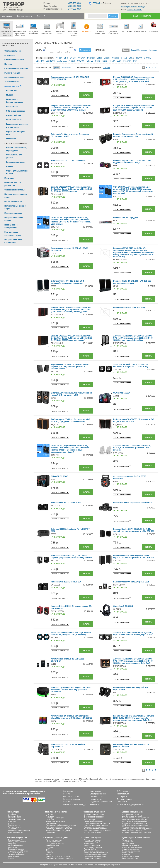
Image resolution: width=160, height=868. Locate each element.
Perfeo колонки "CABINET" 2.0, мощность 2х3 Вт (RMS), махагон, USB (134, 420)
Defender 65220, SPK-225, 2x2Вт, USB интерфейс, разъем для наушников (67, 282)
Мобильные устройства (33, 28)
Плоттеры (50, 847)
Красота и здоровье (130, 858)
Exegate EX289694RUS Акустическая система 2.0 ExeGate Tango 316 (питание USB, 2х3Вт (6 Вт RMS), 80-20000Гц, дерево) (71, 189)
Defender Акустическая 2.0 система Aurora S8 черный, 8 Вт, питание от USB (71, 394)
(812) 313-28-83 (75, 6)
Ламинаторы (89, 844)
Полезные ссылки (124, 799)
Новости (67, 794)
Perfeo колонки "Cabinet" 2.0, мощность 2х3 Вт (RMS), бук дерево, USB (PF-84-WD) (71, 420)
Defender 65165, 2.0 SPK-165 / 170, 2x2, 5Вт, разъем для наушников (132, 282)
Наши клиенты (96, 799)
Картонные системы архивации (96, 853)
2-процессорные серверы (94, 816)
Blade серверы (90, 820)
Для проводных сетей (131, 814)
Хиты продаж (95, 791)
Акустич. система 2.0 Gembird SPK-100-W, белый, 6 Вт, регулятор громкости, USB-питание (132, 448)
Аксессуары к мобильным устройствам (61, 825)
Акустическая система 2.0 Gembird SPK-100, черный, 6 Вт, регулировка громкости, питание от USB (71, 367)
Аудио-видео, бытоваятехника (73, 29)
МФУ (48, 849)
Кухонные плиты (129, 844)
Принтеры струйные (54, 842)
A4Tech (59, 58)
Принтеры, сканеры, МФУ (57, 838)
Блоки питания (13, 856)
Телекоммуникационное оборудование (137, 829)
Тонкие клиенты (14, 825)
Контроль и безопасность (132, 831)
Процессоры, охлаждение (94, 827)
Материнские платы (15, 845)
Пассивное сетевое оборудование (136, 818)
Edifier (99, 58)
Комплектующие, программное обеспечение (20, 29)
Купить (86, 95)
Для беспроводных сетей (132, 816)
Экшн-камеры (51, 823)
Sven (119, 61)
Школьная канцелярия (93, 858)
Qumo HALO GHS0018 (123, 606)
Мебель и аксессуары (93, 840)
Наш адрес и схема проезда (133, 7)
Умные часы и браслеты (55, 821)
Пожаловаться (123, 794)
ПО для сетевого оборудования (135, 823)
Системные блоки (14, 816)
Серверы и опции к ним (94, 812)
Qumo (98, 61)
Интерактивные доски (93, 842)
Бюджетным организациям (101, 802)
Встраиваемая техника (131, 851)
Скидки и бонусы (97, 797)
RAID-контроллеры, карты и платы (98, 831)
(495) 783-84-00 (75, 3)
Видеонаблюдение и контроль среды (137, 832)
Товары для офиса (60, 28)
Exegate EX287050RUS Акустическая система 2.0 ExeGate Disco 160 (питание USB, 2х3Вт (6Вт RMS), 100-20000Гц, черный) (134, 108)
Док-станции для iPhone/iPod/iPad (59, 829)
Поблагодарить (123, 791)
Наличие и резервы (71, 799)
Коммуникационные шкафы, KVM (97, 823)
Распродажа (87, 27)
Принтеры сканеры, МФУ (47, 28)
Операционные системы (17, 842)
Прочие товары (140, 27)
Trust (135, 61)
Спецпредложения (98, 794)
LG (43, 61)
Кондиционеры (128, 853)
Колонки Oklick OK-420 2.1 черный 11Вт (131, 582)
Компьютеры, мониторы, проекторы (7, 29)
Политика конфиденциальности (130, 804)
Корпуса (11, 858)
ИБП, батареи (127, 27)
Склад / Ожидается (139, 50)
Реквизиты (94, 804)
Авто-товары (153, 27)
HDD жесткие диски (15, 853)
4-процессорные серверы (94, 818)
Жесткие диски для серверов (95, 829)
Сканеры (49, 853)
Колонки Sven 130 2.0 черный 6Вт (66, 503)
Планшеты (50, 816)
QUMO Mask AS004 (122, 393)
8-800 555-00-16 (75, 9)
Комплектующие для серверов (96, 825)
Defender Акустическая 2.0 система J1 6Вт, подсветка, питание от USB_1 (132, 162)
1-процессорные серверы (94, 814)
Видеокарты (12, 847)
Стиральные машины (131, 849)
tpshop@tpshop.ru (134, 10)
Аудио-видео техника (131, 856)
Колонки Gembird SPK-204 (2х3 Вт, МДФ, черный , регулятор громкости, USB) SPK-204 (71, 557)
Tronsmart (127, 61)
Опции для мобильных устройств (59, 827)
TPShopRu (97, 3)
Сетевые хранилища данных (134, 827)
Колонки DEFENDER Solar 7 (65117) (129, 307)
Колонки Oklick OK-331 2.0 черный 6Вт (68, 161)
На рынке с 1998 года (12, 8)
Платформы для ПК (15, 840)
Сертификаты (122, 797)
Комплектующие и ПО (17, 838)
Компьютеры (13, 812)
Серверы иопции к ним (100, 28)
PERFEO (89, 61)
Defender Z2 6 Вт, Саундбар (125, 218)
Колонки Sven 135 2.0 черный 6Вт (66, 582)
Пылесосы (126, 855)
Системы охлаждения (16, 855)
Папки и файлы (90, 849)
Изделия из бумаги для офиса (96, 855)
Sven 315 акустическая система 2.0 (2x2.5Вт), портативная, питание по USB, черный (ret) (133, 634)
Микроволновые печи (131, 845)
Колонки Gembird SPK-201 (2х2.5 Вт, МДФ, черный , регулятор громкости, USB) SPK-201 (134, 530)
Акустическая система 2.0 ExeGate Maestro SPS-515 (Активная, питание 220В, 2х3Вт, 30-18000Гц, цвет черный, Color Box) (133, 338)
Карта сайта (122, 802)
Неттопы (11, 823)
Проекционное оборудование (19, 831)
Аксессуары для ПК (15, 832)
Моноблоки (12, 814)
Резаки (49, 855)
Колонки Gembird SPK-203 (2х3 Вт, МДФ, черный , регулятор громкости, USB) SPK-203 (134, 557)
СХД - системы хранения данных (135, 825)
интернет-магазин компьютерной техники (22, 794)
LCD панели (12, 829)
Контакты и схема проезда (74, 804)
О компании (68, 791)
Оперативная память (16, 849)
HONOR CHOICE (144, 58)
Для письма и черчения (93, 851)
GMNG (132, 58)
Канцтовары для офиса (93, 847)
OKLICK (81, 61)
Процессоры (12, 844)
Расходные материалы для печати (59, 858)
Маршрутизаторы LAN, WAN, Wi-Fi (136, 820)
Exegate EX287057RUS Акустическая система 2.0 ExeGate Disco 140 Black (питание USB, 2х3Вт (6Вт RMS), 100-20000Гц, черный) (71, 108)
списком (106, 68)
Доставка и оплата (71, 797)
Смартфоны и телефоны (55, 818)
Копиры (49, 851)
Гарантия (67, 802)
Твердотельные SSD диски (18, 851)
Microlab (72, 61)
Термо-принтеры (52, 845)
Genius (124, 58)
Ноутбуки (49, 814)
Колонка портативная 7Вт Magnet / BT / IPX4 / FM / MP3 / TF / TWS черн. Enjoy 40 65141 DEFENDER (71, 690)
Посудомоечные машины (132, 847)
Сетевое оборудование (113, 28)
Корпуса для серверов (93, 832)
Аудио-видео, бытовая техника (136, 838)
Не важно (153, 50)
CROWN (82, 58)
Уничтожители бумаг (92, 845)
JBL (38, 61)
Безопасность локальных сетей (134, 821)
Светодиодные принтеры (56, 844)
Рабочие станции (14, 827)
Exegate (107, 58)
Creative (73, 58)
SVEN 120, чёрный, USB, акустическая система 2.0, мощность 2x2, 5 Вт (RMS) (131, 365)
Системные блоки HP (16, 818)
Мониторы (12, 821)
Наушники (50, 820)
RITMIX (112, 61)
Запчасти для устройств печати (58, 856)
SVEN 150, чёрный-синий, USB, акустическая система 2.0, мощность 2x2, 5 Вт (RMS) (71, 634)
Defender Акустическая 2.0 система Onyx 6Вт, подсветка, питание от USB (134, 135)
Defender (91, 58)
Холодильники (128, 842)
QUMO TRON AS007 (60, 476)
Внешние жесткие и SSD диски (58, 831)
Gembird (116, 58)
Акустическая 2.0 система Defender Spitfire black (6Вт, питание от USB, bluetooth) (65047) (71, 717)
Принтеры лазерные (54, 840)
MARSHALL (62, 61)
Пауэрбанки (50, 832)
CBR (66, 58)
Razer (104, 61)
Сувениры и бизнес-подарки (95, 856)
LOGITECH (50, 61)
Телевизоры (127, 840)
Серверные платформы (93, 821)
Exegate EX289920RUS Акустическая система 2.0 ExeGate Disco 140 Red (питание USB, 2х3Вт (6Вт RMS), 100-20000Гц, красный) (134, 79)
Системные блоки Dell (16, 820)
